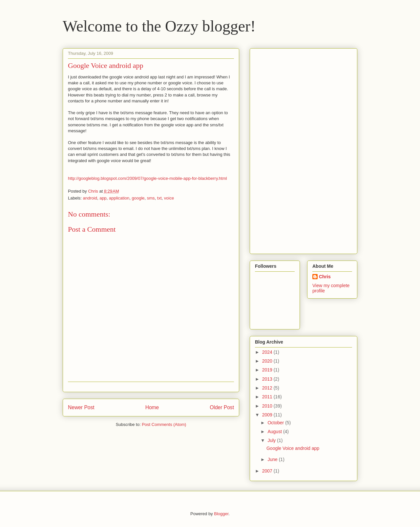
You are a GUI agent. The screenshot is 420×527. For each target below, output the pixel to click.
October (276, 423)
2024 (268, 352)
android (90, 198)
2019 (268, 370)
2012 (268, 388)
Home (152, 407)
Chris (325, 277)
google (138, 198)
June (273, 459)
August (275, 432)
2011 (268, 397)
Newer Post (81, 407)
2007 (268, 471)
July (272, 440)
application (119, 198)
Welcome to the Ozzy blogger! (159, 26)
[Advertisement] (281, 149)
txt (159, 198)
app (103, 198)
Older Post (222, 407)
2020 (268, 361)
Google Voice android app (293, 448)
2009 (268, 415)
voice (169, 198)
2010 (268, 406)
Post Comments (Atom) (164, 424)
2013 (268, 379)
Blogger (221, 514)
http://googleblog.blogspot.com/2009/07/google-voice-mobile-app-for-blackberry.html (147, 178)
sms (151, 198)
